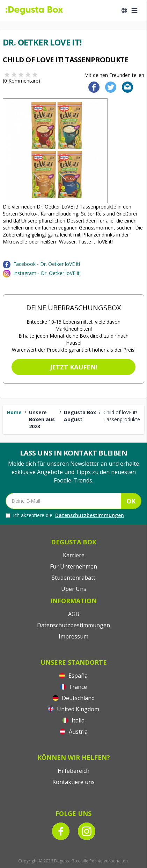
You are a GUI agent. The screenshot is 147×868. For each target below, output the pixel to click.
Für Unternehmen (73, 566)
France (74, 687)
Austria (74, 732)
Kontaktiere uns (73, 782)
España (73, 676)
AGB (74, 614)
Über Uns (74, 589)
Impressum (73, 636)
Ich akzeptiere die (65, 515)
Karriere (74, 555)
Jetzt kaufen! (74, 367)
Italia (73, 720)
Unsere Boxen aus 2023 (42, 419)
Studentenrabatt (73, 578)
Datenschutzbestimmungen (90, 515)
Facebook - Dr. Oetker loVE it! (47, 264)
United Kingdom (73, 709)
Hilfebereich (73, 771)
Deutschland (74, 698)
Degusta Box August (80, 416)
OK (131, 501)
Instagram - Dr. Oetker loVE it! (47, 273)
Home (14, 412)
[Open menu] (134, 10)
